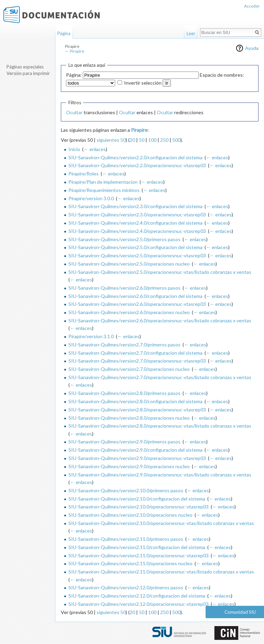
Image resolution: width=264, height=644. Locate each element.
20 (132, 140)
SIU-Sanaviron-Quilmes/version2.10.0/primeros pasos (126, 490)
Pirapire (77, 51)
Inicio (74, 149)
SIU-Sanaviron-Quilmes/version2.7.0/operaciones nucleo (129, 369)
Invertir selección (143, 83)
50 (142, 140)
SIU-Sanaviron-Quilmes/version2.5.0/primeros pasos (124, 239)
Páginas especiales (25, 67)
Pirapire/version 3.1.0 (91, 336)
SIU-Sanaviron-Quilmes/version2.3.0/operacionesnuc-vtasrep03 (137, 214)
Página (64, 33)
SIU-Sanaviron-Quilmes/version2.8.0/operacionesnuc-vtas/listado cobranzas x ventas (160, 426)
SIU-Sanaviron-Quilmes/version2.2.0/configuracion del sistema (135, 157)
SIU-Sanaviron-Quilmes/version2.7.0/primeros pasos (124, 345)
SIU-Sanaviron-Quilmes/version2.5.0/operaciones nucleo (129, 264)
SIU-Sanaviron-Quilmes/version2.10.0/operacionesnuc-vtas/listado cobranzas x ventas (161, 523)
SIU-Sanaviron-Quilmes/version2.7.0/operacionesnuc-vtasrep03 (137, 361)
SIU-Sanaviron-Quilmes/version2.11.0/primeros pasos (126, 539)
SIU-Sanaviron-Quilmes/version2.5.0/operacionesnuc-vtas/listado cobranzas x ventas (160, 272)
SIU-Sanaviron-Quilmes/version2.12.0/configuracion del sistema (137, 596)
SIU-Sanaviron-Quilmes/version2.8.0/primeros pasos (124, 393)
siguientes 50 (111, 140)
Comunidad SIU (240, 612)
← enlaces (95, 149)
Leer (191, 33)
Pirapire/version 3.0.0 (91, 198)
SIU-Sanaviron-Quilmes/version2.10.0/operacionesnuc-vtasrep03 (139, 507)
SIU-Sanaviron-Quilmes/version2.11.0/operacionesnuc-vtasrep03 (139, 555)
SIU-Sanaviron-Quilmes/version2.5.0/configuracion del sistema (135, 247)
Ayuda (252, 48)
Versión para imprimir (28, 73)
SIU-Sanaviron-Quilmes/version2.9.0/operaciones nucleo (129, 466)
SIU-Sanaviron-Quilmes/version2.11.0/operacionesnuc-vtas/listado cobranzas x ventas (161, 572)
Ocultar (74, 112)
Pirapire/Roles (84, 174)
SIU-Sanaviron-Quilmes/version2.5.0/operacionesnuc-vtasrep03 (137, 255)
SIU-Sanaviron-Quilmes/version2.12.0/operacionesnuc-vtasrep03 (139, 604)
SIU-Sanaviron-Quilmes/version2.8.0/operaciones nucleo (129, 418)
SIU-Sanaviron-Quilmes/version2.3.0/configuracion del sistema (135, 206)
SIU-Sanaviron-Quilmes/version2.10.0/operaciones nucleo (130, 515)
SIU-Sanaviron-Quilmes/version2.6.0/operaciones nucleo (129, 312)
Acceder (252, 6)
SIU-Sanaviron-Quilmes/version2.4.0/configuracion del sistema (135, 223)
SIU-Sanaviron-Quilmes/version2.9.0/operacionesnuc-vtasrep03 (137, 458)
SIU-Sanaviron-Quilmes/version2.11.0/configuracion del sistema (137, 547)
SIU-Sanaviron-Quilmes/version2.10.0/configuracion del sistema (137, 499)
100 (152, 140)
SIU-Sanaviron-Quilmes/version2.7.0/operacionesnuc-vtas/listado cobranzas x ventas (160, 377)
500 (176, 140)
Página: (74, 75)
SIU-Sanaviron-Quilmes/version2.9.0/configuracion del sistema (135, 450)
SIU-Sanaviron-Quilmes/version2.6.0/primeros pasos (124, 288)
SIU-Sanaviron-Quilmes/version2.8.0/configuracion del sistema (135, 401)
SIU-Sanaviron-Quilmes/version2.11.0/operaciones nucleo (130, 563)
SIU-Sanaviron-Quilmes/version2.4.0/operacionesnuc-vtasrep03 (137, 231)
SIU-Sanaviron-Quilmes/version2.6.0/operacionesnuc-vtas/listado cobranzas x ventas (160, 320)
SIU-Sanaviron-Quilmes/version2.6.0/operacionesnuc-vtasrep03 (137, 304)
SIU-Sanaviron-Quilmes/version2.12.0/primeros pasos (126, 587)
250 (164, 140)
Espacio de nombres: (222, 75)
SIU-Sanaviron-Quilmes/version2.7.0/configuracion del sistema (135, 353)
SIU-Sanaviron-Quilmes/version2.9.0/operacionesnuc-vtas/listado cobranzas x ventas (160, 475)
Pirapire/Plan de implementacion (103, 182)
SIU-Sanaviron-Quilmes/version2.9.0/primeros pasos (124, 442)
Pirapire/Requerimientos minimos (104, 190)
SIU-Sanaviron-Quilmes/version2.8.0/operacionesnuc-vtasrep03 (137, 410)
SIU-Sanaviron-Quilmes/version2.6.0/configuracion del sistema (135, 296)
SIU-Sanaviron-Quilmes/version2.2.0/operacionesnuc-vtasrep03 (137, 165)
